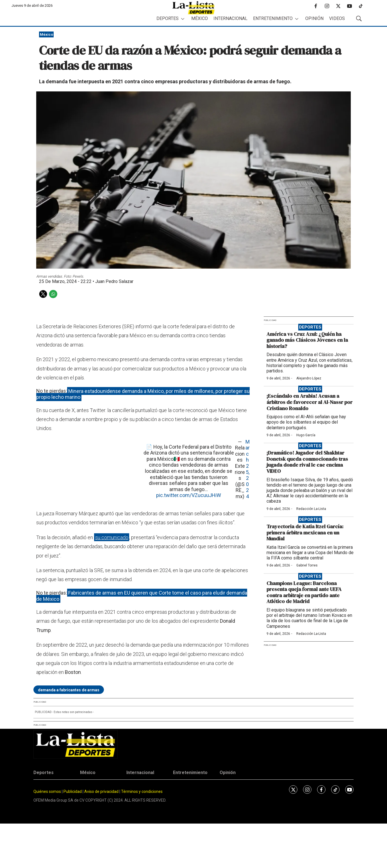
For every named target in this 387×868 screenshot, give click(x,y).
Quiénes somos (47, 791)
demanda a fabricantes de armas (69, 690)
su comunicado (112, 537)
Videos (337, 18)
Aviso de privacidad (101, 791)
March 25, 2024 (248, 469)
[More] (183, 19)
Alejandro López (309, 378)
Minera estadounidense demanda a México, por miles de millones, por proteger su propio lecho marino (143, 394)
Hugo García (306, 435)
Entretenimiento (273, 18)
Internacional (230, 18)
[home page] (193, 8)
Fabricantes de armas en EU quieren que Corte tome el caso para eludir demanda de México (142, 596)
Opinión (314, 18)
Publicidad (73, 791)
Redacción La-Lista (311, 509)
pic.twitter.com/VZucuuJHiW (189, 495)
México (200, 18)
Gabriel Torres (307, 565)
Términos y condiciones (142, 791)
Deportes (168, 18)
